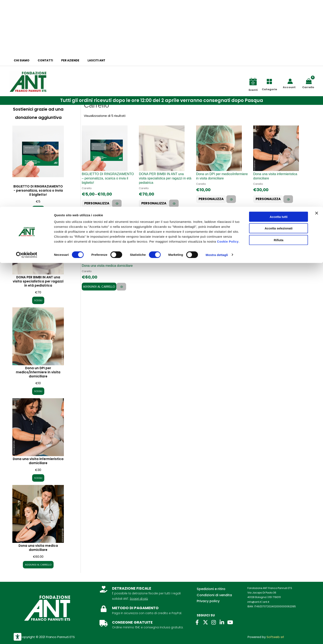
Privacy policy (208, 601)
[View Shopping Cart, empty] (310, 81)
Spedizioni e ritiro (211, 589)
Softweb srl (275, 637)
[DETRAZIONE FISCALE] (104, 589)
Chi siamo (20, 60)
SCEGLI (38, 209)
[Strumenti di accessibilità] (18, 637)
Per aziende (64, 60)
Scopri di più (139, 599)
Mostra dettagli (217, 48)
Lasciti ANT (87, 60)
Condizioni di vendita (214, 595)
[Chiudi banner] (317, 6)
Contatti (41, 60)
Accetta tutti (279, 10)
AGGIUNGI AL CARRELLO (38, 564)
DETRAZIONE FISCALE (132, 588)
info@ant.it (254, 602)
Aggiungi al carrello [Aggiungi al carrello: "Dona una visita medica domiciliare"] (99, 290)
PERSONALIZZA (99, 204)
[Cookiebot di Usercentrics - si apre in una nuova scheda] (27, 48)
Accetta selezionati (279, 22)
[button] (161, 101)
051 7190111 (274, 597)
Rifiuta (279, 33)
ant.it (266, 602)
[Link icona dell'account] (290, 81)
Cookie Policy (228, 35)
